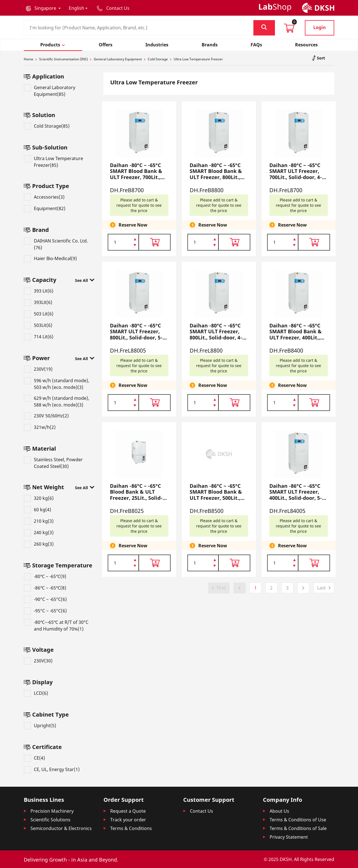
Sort (320, 58)
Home (29, 59)
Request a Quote (128, 811)
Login (320, 27)
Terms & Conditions (131, 828)
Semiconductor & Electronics (61, 828)
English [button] (76, 8)
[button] (43, 8)
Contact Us (202, 811)
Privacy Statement (289, 837)
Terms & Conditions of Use (298, 820)
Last (322, 588)
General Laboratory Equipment (118, 59)
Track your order (128, 820)
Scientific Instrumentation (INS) (63, 59)
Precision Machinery (52, 811)
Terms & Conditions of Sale (298, 828)
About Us (279, 811)
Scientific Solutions (50, 820)
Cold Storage (158, 59)
